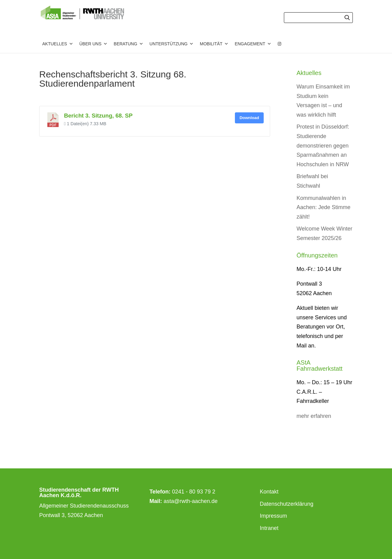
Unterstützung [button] (171, 44)
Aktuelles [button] (58, 44)
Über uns (93, 44)
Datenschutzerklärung (286, 504)
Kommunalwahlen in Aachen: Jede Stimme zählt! (323, 207)
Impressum (273, 516)
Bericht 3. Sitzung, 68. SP (98, 116)
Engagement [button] (253, 44)
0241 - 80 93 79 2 (194, 492)
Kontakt (269, 492)
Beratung (128, 44)
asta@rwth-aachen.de (190, 501)
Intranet (269, 528)
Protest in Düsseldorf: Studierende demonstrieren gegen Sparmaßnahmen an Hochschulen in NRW (323, 145)
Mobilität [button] (214, 44)
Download (249, 118)
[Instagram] (280, 44)
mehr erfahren (314, 416)
